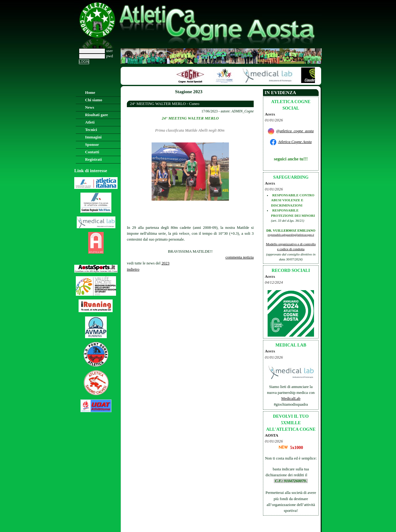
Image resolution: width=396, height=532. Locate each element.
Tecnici (91, 130)
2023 (166, 263)
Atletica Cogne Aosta (295, 142)
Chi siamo (94, 100)
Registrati (93, 159)
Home (90, 93)
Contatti (92, 152)
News (90, 107)
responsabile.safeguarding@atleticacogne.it (291, 235)
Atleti (90, 122)
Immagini (93, 137)
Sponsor (92, 145)
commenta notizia (240, 257)
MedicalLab (291, 399)
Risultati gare (97, 115)
